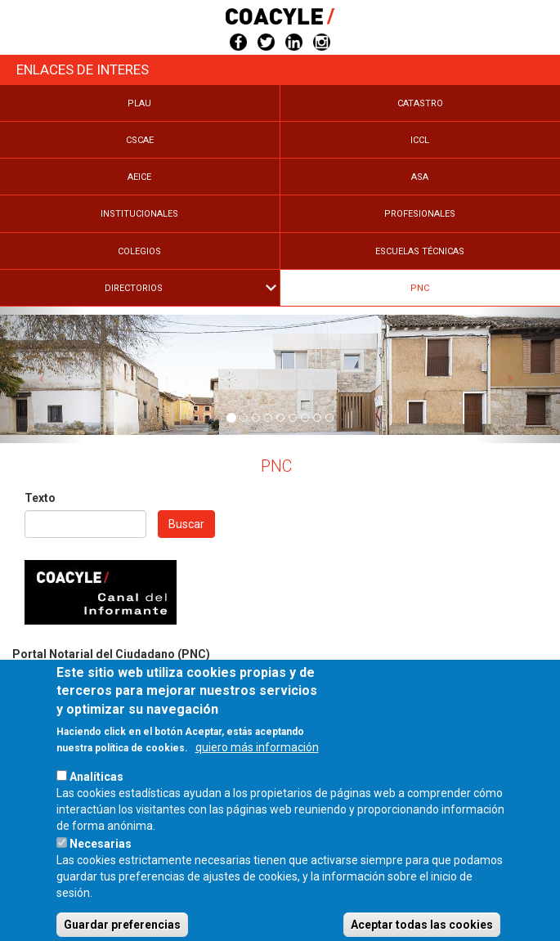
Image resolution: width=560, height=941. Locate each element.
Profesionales (420, 214)
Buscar (186, 524)
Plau (139, 103)
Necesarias (101, 866)
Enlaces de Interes (83, 69)
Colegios (139, 251)
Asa (420, 177)
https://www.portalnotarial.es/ (90, 670)
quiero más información (257, 769)
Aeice (139, 177)
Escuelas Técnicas (420, 251)
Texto (40, 498)
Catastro (420, 103)
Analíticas (96, 799)
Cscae (140, 140)
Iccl (420, 140)
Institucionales (139, 214)
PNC (420, 288)
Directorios (134, 288)
